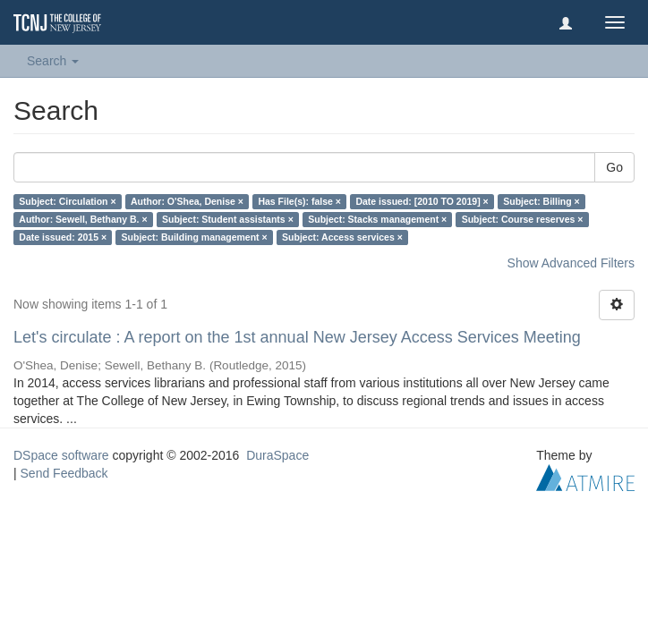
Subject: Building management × (195, 237)
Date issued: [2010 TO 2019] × (422, 201)
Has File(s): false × (299, 201)
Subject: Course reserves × (523, 219)
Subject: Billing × (541, 201)
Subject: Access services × (342, 237)
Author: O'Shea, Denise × (187, 201)
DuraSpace (277, 455)
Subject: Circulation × (67, 201)
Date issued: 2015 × (63, 237)
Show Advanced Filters (571, 263)
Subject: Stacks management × (377, 219)
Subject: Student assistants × (228, 219)
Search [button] (53, 61)
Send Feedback (64, 473)
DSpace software (61, 455)
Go (614, 167)
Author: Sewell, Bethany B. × (83, 219)
